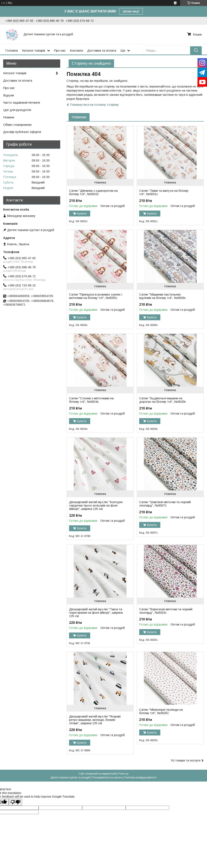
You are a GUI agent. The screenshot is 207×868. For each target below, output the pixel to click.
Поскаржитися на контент (107, 778)
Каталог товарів (34, 50)
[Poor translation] (15, 802)
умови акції (131, 11)
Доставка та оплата (102, 50)
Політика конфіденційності (140, 778)
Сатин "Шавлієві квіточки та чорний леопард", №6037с (165, 504)
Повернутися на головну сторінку (95, 105)
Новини (9, 117)
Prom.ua (123, 774)
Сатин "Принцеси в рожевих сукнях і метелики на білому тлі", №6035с (96, 296)
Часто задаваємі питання (22, 102)
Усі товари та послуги (186, 760)
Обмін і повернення (17, 125)
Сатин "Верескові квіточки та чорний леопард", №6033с (166, 611)
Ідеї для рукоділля (17, 110)
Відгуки (9, 95)
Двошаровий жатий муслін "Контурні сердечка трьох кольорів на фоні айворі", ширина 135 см (96, 505)
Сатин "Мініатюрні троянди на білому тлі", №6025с (161, 711)
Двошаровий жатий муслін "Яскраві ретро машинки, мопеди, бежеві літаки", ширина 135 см (95, 720)
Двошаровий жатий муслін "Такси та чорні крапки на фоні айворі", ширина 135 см (96, 613)
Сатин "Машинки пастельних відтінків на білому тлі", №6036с (163, 296)
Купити (82, 214)
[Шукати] (196, 50)
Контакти (76, 50)
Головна (12, 50)
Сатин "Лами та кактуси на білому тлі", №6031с (164, 192)
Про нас (60, 50)
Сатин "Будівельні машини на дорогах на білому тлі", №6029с (163, 400)
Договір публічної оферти (22, 132)
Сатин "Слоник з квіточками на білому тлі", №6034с (91, 400)
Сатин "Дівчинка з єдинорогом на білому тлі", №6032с (93, 192)
